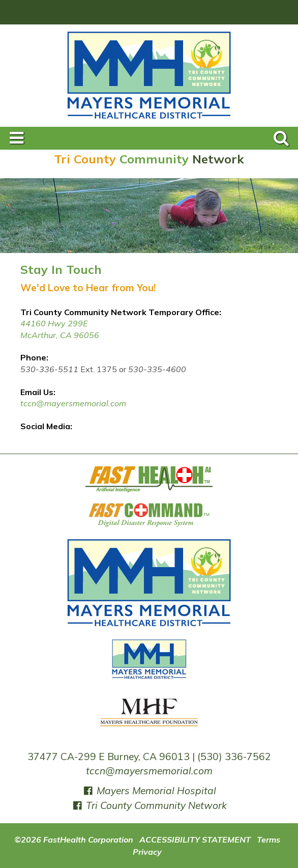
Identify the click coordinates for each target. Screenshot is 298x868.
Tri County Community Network (149, 805)
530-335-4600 (157, 369)
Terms (269, 839)
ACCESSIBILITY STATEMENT (195, 839)
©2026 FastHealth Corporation (74, 839)
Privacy (147, 852)
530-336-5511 (49, 369)
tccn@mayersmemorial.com (73, 403)
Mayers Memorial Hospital (149, 791)
